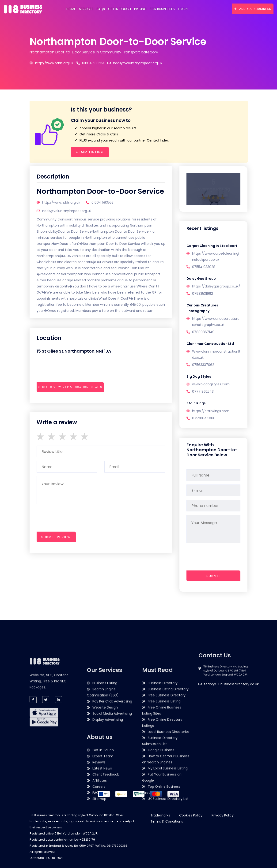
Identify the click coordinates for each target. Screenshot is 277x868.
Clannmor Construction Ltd (210, 344)
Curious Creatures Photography (202, 308)
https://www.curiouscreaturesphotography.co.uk (216, 322)
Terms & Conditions (167, 821)
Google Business (161, 862)
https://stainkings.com (211, 411)
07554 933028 (204, 267)
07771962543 (203, 391)
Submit (214, 576)
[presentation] (72, 400)
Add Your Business (253, 9)
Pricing (140, 9)
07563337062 (203, 365)
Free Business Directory (167, 807)
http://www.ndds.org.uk (51, 63)
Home (71, 9)
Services (86, 9)
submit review (56, 537)
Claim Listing (90, 152)
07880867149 (203, 332)
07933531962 (203, 294)
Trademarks (160, 815)
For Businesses (162, 9)
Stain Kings (196, 403)
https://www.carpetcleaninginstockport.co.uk (216, 257)
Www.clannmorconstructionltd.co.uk (216, 354)
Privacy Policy (223, 815)
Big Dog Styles (199, 376)
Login (183, 9)
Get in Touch (120, 9)
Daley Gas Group (201, 279)
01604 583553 (90, 63)
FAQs (101, 9)
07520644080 (204, 418)
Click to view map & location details (70, 387)
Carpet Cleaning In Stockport (212, 246)
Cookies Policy (191, 815)
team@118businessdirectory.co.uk (231, 713)
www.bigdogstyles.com (211, 384)
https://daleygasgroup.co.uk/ (216, 286)
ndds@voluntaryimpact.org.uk (135, 63)
